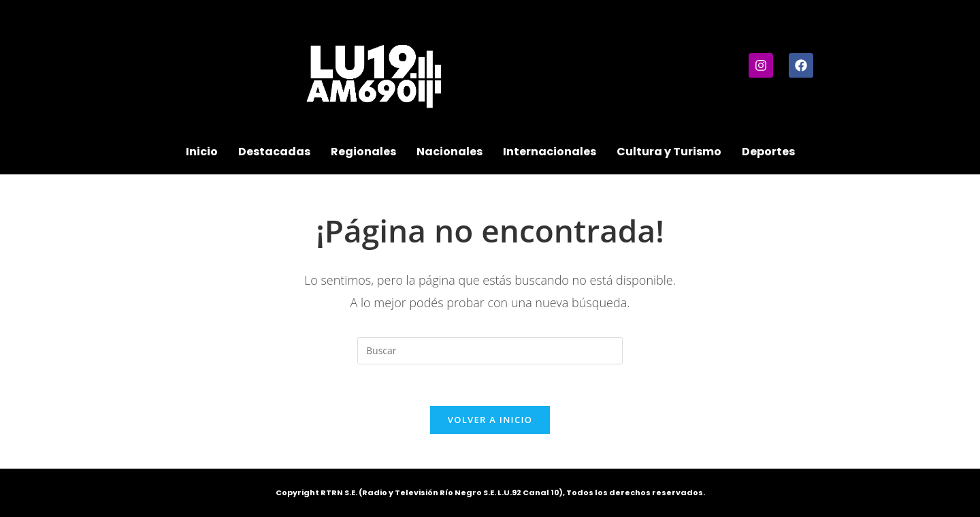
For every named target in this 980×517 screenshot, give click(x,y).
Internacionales (550, 152)
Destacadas (274, 152)
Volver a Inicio (490, 420)
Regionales (363, 152)
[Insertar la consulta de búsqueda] (490, 351)
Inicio (202, 152)
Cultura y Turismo (669, 152)
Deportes (768, 152)
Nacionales (450, 152)
